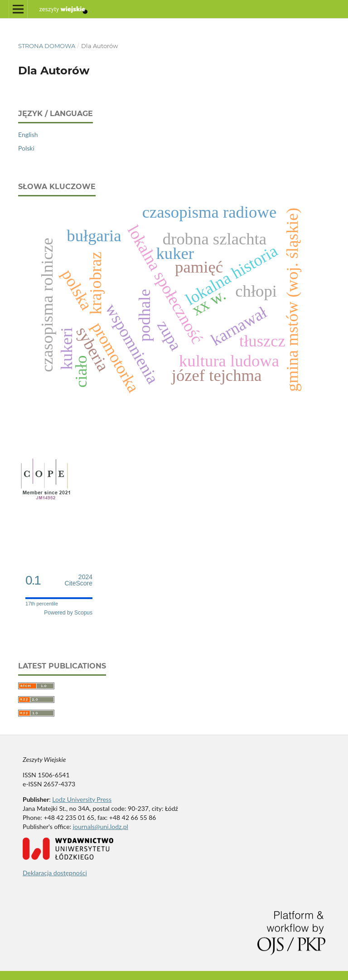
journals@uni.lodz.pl (101, 826)
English (28, 134)
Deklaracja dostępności (55, 873)
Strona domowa (47, 46)
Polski (26, 148)
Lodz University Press (82, 799)
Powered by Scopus (68, 613)
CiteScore (79, 580)
